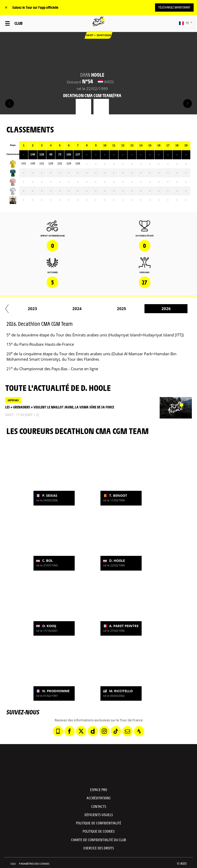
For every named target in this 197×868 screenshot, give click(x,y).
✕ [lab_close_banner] (6, 7)
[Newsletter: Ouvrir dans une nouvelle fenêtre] (127, 731)
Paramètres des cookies (34, 864)
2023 (114, 309)
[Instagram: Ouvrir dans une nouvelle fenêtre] (104, 731)
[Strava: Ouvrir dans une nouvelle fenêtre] (139, 731)
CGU (13, 864)
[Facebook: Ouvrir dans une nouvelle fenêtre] (70, 731)
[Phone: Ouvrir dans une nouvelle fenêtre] (58, 731)
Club (18, 23)
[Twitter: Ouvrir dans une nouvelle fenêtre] (81, 731)
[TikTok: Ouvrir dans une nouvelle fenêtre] (116, 731)
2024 (159, 309)
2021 (25, 309)
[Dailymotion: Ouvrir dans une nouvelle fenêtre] (93, 731)
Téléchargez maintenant (174, 7)
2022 (70, 309)
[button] (186, 23)
